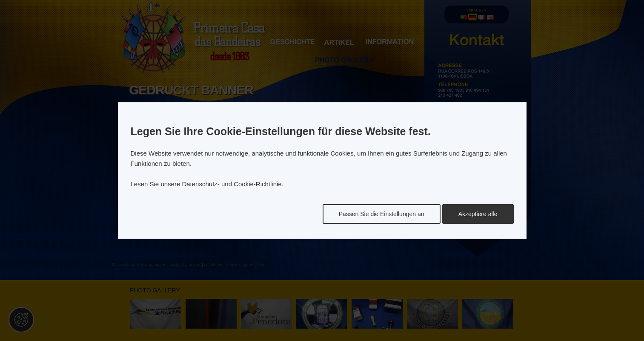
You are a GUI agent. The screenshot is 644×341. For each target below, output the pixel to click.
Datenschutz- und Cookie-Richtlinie (232, 184)
